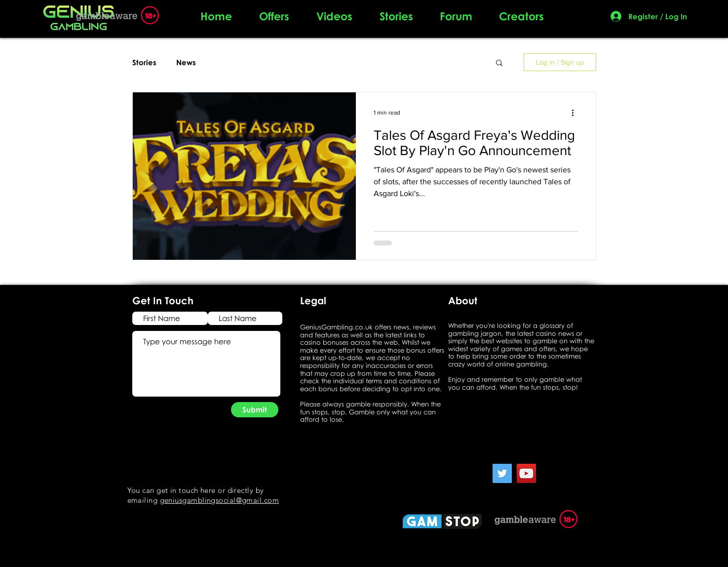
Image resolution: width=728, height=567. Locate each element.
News (186, 62)
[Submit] (255, 410)
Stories (144, 62)
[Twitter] (502, 473)
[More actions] (576, 113)
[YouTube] (526, 473)
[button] (499, 63)
